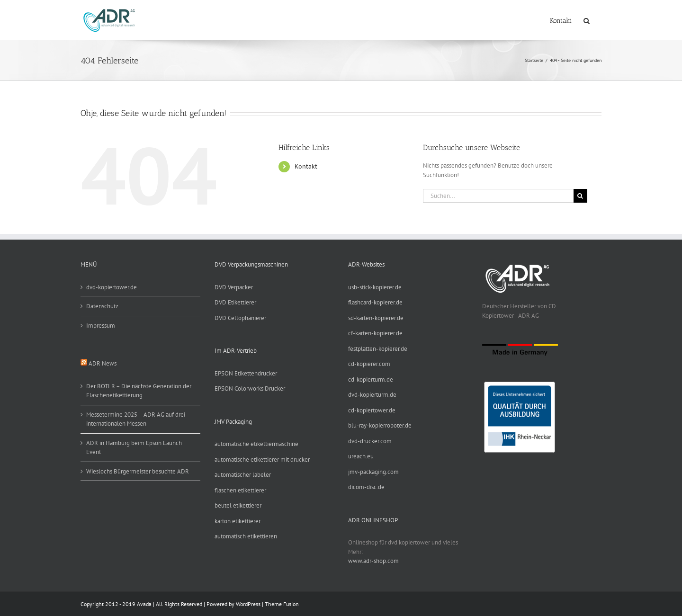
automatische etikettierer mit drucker (262, 460)
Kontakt (306, 166)
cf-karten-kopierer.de (375, 333)
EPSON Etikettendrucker (246, 373)
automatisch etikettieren (246, 536)
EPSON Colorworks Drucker (250, 388)
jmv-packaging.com (373, 472)
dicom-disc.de (366, 487)
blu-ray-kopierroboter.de (380, 425)
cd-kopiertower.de (372, 410)
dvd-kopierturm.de (372, 395)
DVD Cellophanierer (240, 318)
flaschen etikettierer (240, 490)
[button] (587, 20)
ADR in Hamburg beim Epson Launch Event (134, 448)
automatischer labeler (243, 475)
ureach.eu (361, 456)
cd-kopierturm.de (371, 379)
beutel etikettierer (238, 505)
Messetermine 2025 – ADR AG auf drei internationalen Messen (136, 419)
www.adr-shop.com (373, 561)
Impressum (101, 326)
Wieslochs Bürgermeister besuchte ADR (138, 471)
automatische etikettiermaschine (256, 444)
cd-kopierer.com (369, 364)
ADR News (103, 363)
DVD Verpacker (234, 287)
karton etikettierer (238, 521)
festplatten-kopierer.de (378, 349)
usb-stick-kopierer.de (375, 287)
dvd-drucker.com (370, 441)
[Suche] (580, 196)
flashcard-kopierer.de (375, 302)
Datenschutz (102, 306)
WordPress (248, 604)
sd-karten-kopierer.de (376, 318)
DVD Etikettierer (235, 302)
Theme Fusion (282, 604)
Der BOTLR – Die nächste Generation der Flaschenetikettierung (139, 391)
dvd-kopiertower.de (112, 287)
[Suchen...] (498, 196)
